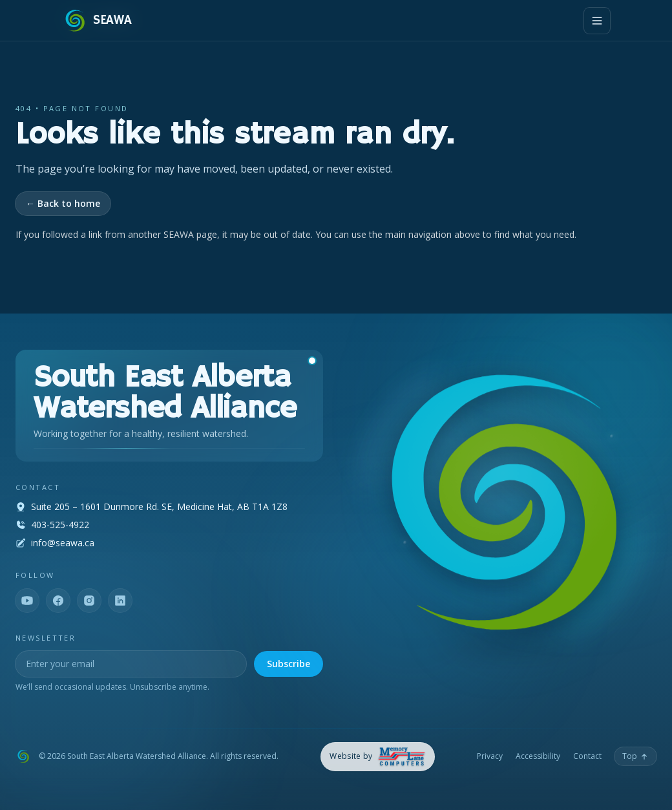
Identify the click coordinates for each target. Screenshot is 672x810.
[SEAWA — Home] (97, 21)
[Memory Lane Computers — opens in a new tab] (378, 757)
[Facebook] (58, 601)
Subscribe (289, 664)
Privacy (490, 756)
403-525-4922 (60, 525)
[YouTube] (27, 601)
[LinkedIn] (120, 601)
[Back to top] (635, 756)
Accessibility (538, 756)
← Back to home (63, 203)
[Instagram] (89, 601)
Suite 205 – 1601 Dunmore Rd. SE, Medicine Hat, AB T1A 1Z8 (159, 506)
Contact (587, 756)
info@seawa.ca (63, 543)
